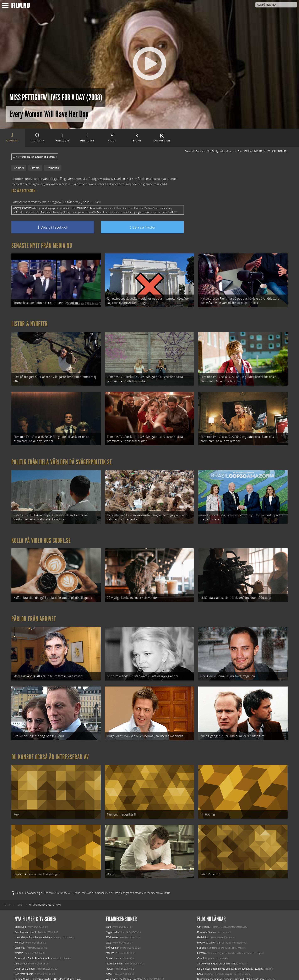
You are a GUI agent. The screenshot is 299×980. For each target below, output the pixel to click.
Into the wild (113, 942)
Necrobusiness (114, 922)
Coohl (200, 916)
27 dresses (112, 895)
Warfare (19, 911)
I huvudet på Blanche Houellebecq (34, 895)
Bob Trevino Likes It (25, 890)
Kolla (200, 932)
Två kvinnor (112, 906)
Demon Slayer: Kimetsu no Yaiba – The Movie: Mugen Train (48, 937)
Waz (108, 901)
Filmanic (202, 911)
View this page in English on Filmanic (35, 157)
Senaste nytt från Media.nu (42, 246)
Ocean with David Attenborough (32, 916)
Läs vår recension (25, 191)
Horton (110, 927)
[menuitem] (7, 863)
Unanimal (20, 906)
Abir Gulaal (21, 922)
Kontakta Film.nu (207, 890)
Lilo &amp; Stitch (24, 967)
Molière (110, 911)
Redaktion (203, 895)
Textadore (203, 942)
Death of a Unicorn (25, 927)
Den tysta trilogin (24, 932)
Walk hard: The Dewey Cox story (124, 937)
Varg (108, 885)
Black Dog (20, 885)
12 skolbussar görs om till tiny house (217, 922)
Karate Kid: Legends (26, 972)
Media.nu (202, 947)
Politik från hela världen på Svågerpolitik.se (62, 448)
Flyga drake (112, 890)
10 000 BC (112, 947)
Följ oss (202, 906)
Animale (19, 946)
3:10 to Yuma (113, 953)
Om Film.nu (204, 885)
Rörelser (19, 901)
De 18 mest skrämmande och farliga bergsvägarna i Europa (230, 927)
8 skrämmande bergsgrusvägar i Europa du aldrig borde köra (231, 937)
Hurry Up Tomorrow (25, 957)
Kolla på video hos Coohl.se (41, 522)
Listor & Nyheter (30, 319)
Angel (109, 932)
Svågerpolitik (204, 957)
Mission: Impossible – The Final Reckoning (38, 962)
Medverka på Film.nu (209, 901)
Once (109, 916)
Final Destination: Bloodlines (30, 952)
